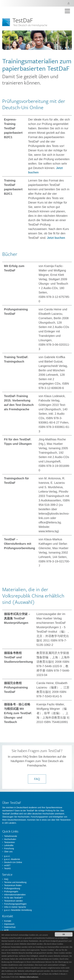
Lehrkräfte (9, 845)
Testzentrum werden (13, 901)
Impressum (9, 924)
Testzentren (9, 842)
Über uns (8, 852)
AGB (6, 930)
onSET (7, 865)
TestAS (7, 868)
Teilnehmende (11, 836)
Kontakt (8, 921)
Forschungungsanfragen (15, 904)
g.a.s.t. (7, 856)
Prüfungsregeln (11, 892)
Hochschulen (10, 839)
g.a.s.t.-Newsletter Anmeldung (18, 910)
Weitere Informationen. (29, 977)
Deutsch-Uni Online (13, 862)
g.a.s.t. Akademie (12, 859)
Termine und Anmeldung (15, 882)
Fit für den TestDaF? (14, 898)
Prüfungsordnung (12, 888)
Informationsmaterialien (15, 895)
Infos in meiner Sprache (15, 907)
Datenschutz (10, 927)
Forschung (9, 848)
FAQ (37, 779)
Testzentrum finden (13, 885)
